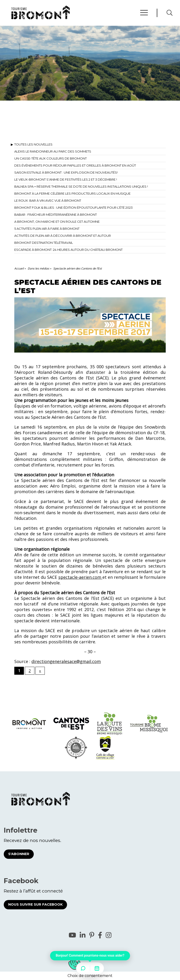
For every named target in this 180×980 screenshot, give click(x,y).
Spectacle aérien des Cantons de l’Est (77, 268)
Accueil (19, 268)
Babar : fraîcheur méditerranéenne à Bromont (56, 215)
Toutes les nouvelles (33, 144)
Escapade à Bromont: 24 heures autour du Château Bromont (68, 250)
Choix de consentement (90, 976)
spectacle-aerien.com (80, 577)
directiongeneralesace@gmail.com (66, 661)
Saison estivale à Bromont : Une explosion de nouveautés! (66, 172)
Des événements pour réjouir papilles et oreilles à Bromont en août (75, 165)
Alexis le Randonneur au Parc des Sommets (53, 151)
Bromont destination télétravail (44, 243)
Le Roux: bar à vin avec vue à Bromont (48, 200)
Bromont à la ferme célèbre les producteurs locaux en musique (72, 193)
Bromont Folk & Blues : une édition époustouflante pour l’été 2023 (73, 208)
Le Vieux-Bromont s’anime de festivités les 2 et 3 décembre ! (66, 179)
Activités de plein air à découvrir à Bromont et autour (63, 236)
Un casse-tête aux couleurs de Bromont (51, 158)
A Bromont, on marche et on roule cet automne (57, 222)
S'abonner (19, 854)
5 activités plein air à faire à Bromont (47, 229)
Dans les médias (38, 268)
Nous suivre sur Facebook (35, 904)
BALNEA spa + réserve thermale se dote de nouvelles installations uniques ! (81, 186)
